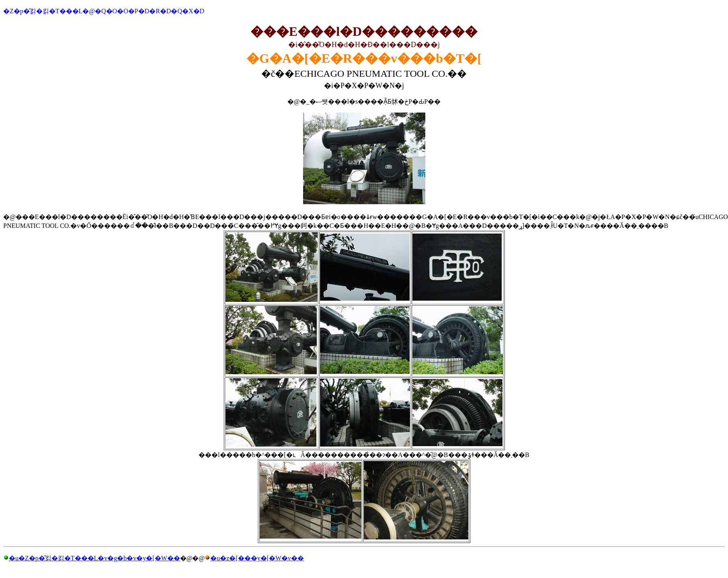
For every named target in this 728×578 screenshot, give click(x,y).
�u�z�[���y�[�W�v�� (257, 558)
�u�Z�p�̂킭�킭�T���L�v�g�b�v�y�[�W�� (94, 558)
